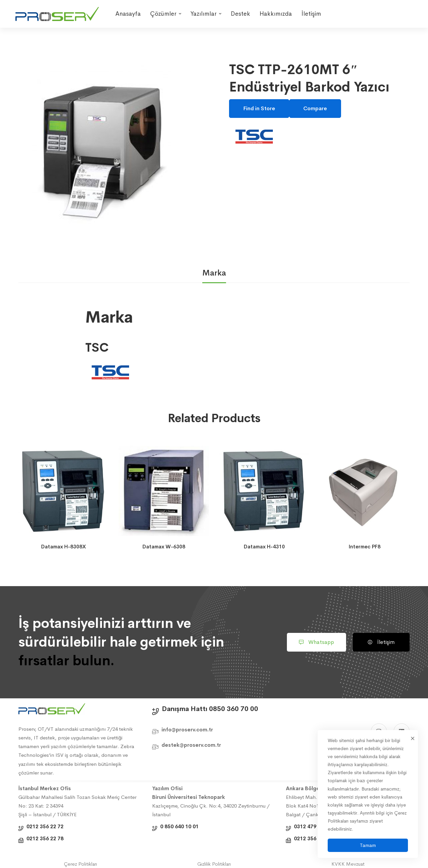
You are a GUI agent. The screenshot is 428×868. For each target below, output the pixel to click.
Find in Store (259, 108)
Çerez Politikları (80, 864)
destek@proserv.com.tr (191, 745)
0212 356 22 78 (45, 838)
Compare (315, 108)
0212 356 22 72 (45, 826)
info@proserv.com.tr (187, 730)
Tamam (368, 845)
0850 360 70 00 (234, 709)
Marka (214, 273)
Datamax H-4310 (264, 547)
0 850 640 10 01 (179, 826)
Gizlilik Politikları (214, 864)
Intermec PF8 (365, 547)
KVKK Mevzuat (348, 864)
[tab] (214, 273)
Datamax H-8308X (64, 547)
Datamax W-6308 (164, 547)
